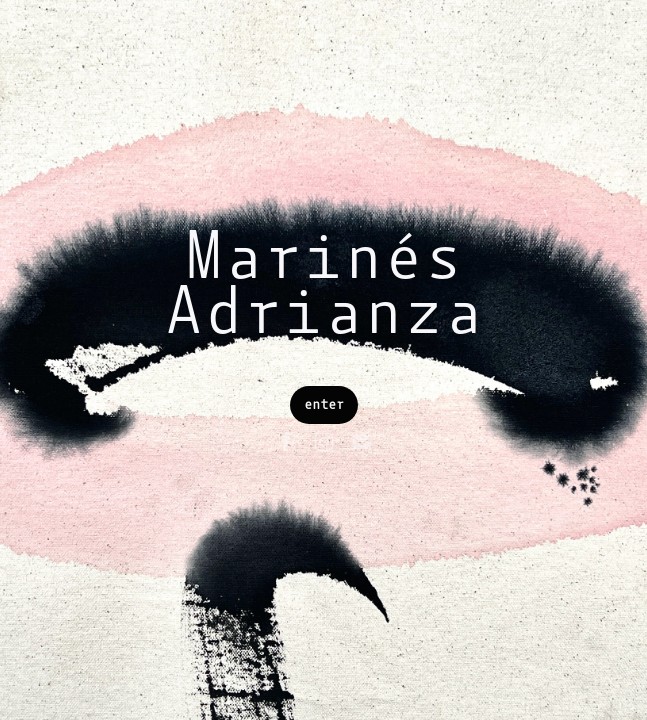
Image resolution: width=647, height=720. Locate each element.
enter (324, 404)
